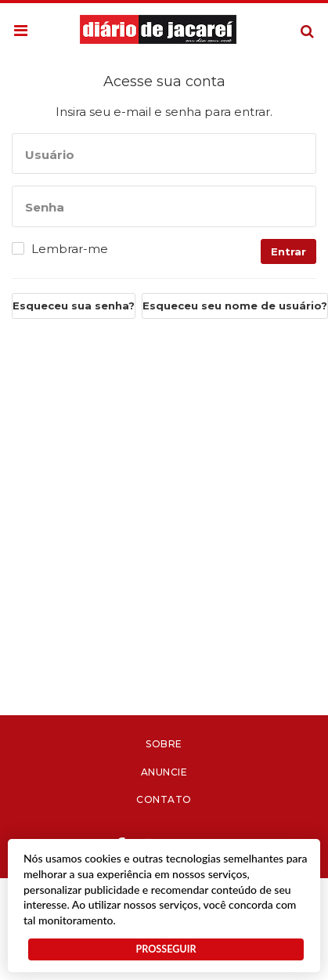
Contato (164, 799)
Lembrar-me (70, 249)
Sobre (164, 744)
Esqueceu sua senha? (74, 306)
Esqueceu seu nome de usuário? (235, 306)
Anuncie (164, 772)
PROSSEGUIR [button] (166, 949)
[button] (21, 31)
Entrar (288, 251)
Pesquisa (295, 19)
